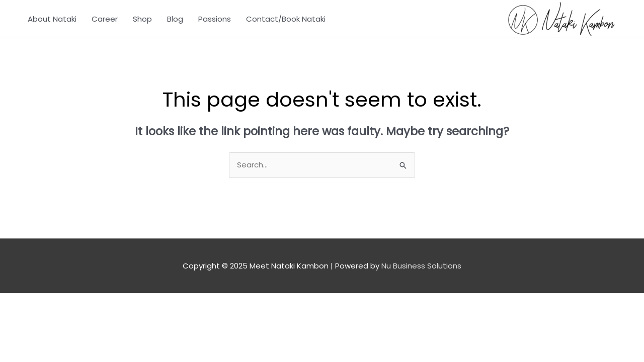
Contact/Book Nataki (286, 19)
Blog (175, 19)
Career (105, 19)
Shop (142, 19)
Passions (215, 19)
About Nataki (52, 19)
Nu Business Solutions (421, 266)
